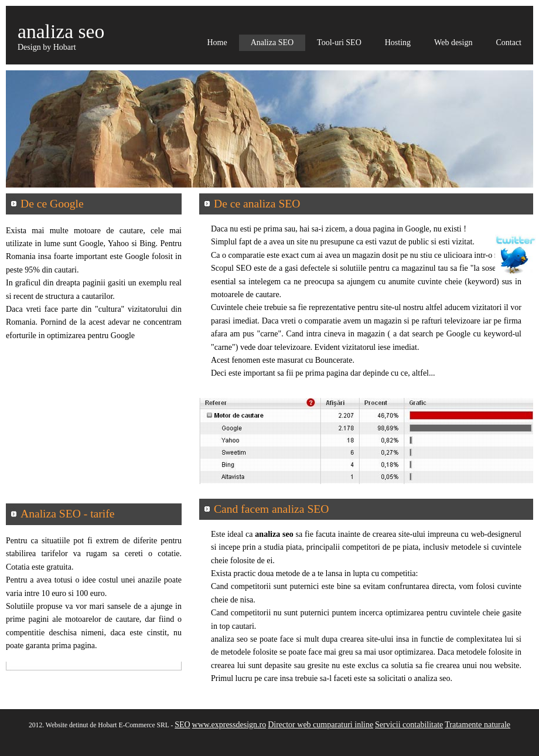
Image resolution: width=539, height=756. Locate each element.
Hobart (65, 47)
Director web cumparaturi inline (320, 725)
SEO (182, 725)
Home (217, 42)
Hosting (398, 42)
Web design (453, 42)
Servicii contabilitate (409, 725)
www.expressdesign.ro (229, 725)
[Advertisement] (94, 430)
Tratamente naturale (477, 725)
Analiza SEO (272, 42)
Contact (509, 42)
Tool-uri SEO (339, 42)
